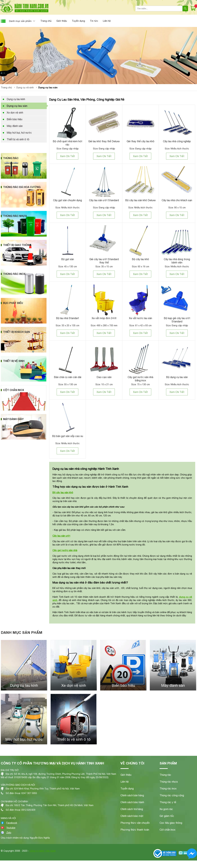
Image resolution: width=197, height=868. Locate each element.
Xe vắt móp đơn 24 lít (104, 318)
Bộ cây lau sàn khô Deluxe (140, 200)
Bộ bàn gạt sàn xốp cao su (68, 436)
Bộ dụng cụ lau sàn (177, 377)
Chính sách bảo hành (132, 802)
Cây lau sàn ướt (61, 536)
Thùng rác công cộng (172, 795)
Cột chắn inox (167, 830)
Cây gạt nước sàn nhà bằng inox (140, 379)
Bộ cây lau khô (140, 259)
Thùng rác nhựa (169, 782)
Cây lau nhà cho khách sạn (177, 200)
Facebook (12, 823)
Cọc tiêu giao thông (171, 823)
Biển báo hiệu (14, 119)
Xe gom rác (166, 809)
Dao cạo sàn (104, 377)
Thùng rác (165, 775)
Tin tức (94, 21)
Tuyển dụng (78, 21)
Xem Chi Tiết (67, 156)
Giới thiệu (62, 21)
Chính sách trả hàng (132, 809)
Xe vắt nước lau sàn (141, 318)
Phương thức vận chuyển (135, 823)
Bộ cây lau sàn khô (63, 492)
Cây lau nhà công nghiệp (177, 141)
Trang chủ (46, 21)
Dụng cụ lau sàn (17, 106)
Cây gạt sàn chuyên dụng (67, 200)
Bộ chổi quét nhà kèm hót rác (67, 143)
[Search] (185, 8)
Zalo (9, 833)
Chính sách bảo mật (132, 816)
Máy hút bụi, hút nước (19, 133)
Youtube (11, 828)
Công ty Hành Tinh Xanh (43, 851)
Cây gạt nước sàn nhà (65, 550)
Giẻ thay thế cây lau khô (141, 141)
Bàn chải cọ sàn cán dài (68, 377)
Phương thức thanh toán (135, 830)
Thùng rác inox (168, 788)
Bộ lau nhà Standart (67, 318)
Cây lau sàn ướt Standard (104, 200)
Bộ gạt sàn (68, 259)
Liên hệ (107, 21)
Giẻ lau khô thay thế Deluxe (104, 141)
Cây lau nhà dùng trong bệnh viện (177, 261)
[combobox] (159, 8)
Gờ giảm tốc (167, 816)
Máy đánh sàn (15, 126)
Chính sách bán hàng (132, 795)
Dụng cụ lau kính (16, 99)
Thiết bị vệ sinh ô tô (18, 139)
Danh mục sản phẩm (20, 21)
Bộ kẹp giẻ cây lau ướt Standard (177, 320)
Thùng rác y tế (168, 802)
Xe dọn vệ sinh (15, 113)
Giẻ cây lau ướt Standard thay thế (104, 261)
